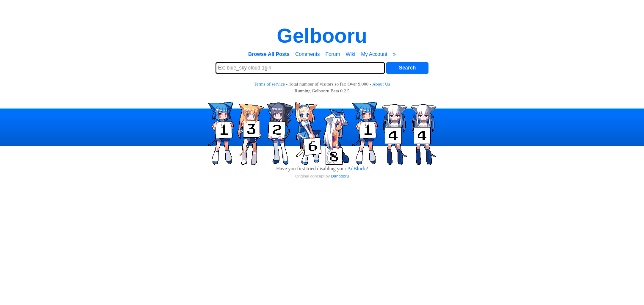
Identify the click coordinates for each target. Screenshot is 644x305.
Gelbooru (322, 36)
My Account (374, 54)
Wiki (351, 54)
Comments (307, 54)
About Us (381, 84)
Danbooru (340, 176)
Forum (333, 54)
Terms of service (269, 84)
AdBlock (356, 169)
